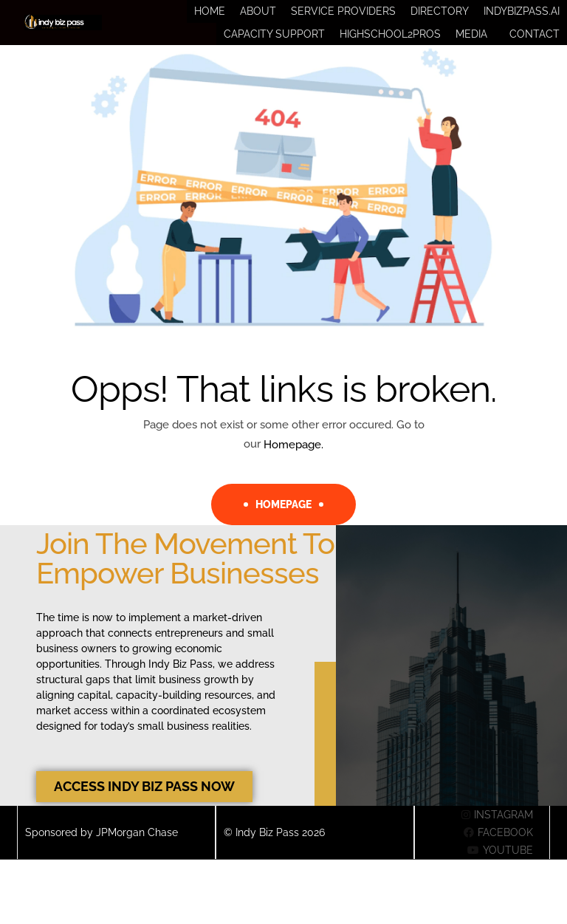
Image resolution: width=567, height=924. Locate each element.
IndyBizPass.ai (522, 16)
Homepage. (293, 465)
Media (471, 49)
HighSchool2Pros (390, 49)
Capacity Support (274, 49)
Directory (440, 16)
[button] (475, 49)
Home (210, 16)
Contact (535, 49)
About (258, 16)
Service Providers (343, 16)
